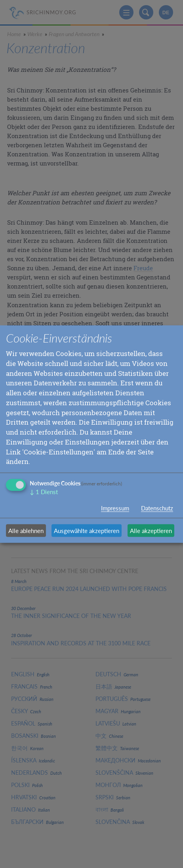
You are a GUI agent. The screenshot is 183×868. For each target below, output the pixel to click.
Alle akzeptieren (151, 531)
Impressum (115, 508)
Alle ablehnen (26, 531)
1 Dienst (44, 492)
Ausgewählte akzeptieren (87, 531)
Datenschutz (157, 508)
